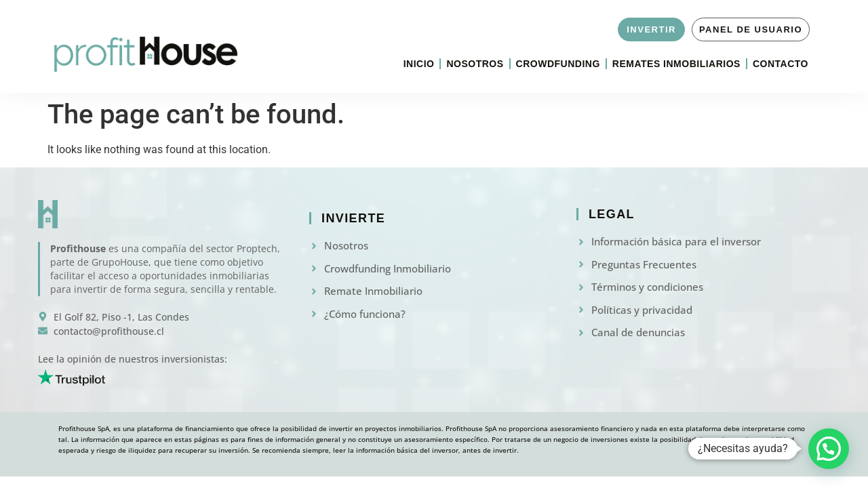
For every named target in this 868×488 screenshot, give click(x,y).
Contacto (781, 64)
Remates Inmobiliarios (676, 64)
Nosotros (475, 64)
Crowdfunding (558, 64)
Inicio (419, 64)
